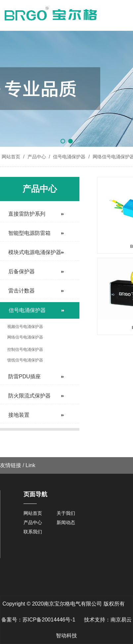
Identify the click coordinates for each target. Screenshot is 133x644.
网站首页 (11, 157)
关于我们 (66, 513)
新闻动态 (66, 522)
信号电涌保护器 (69, 157)
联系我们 (33, 532)
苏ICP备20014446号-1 (49, 620)
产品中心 (37, 157)
